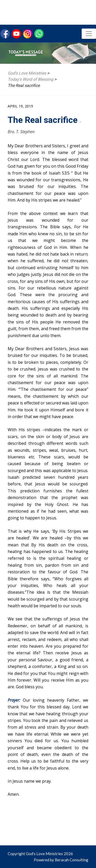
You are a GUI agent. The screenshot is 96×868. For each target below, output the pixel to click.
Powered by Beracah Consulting (61, 860)
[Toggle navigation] (89, 34)
